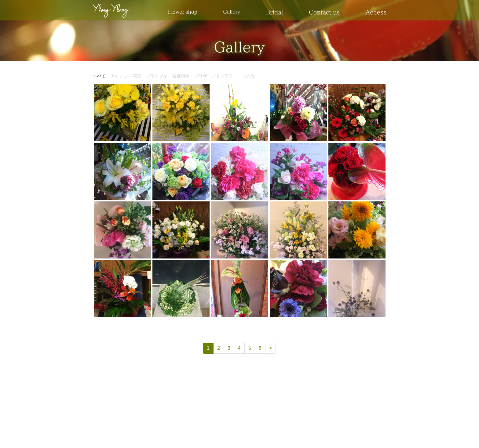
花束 (137, 76)
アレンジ (119, 76)
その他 (248, 76)
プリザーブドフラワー (216, 76)
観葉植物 (181, 76)
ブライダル (157, 76)
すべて (99, 76)
